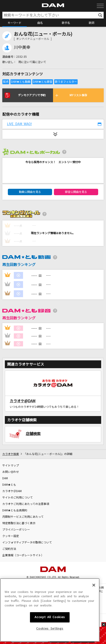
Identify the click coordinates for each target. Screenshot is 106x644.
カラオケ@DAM (23, 401)
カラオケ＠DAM (12, 491)
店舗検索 (33, 434)
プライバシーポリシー (16, 530)
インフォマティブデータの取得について (27, 543)
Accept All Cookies (50, 632)
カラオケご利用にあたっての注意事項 (26, 504)
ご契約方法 (9, 549)
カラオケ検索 (11, 454)
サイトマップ (11, 466)
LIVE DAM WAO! (19, 124)
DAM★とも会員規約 (15, 510)
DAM (5, 478)
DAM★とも (9, 485)
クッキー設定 (11, 536)
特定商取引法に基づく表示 (19, 523)
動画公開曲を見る (30, 192)
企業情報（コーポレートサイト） (23, 555)
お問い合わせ (11, 472)
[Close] (94, 600)
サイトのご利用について (18, 498)
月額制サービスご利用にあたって (23, 517)
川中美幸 (22, 47)
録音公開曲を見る (76, 192)
